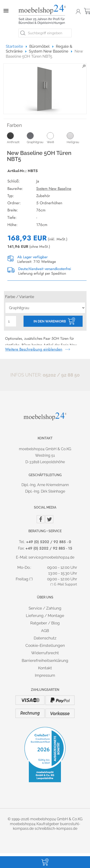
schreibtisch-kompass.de (56, 829)
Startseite (16, 46)
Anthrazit (17, 138)
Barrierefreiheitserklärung (45, 660)
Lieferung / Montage (45, 616)
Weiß (57, 138)
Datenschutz (45, 638)
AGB (45, 631)
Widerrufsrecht (45, 653)
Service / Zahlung (45, 608)
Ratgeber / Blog (45, 623)
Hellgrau (77, 138)
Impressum (45, 675)
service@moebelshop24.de (51, 557)
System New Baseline (54, 189)
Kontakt (45, 668)
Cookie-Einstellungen (45, 645)
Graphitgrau (37, 138)
